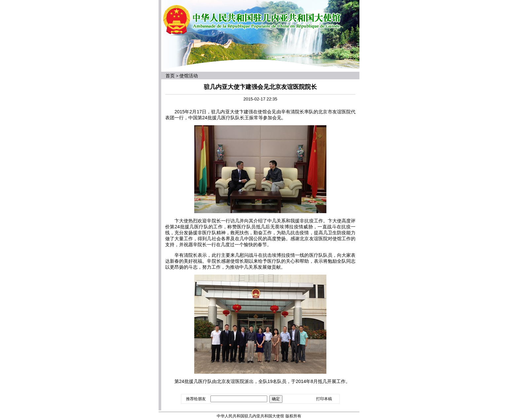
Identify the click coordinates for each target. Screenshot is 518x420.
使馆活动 (189, 76)
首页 (170, 76)
